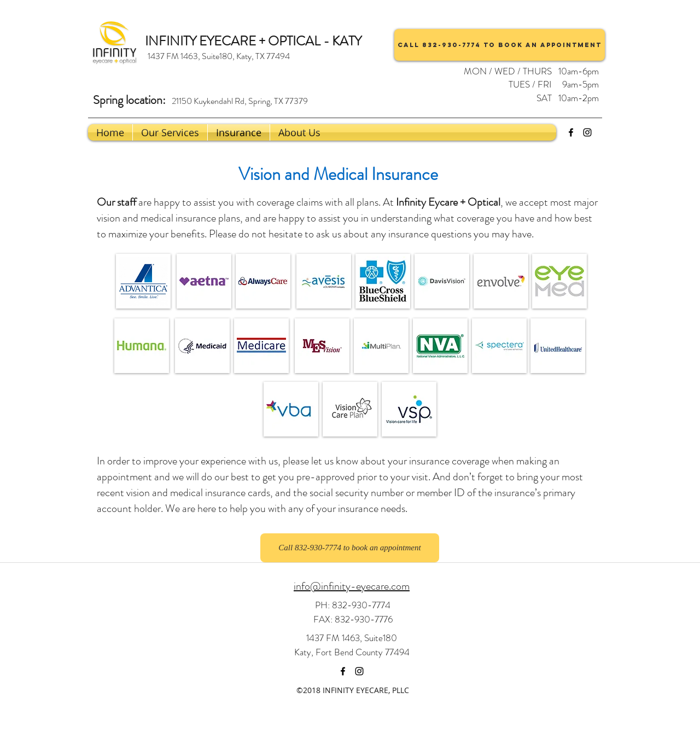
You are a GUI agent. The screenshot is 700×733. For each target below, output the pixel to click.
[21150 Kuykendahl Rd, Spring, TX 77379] (240, 101)
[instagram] (587, 132)
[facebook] (571, 132)
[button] (299, 132)
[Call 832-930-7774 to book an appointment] (500, 45)
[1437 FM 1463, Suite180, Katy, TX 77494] (218, 56)
